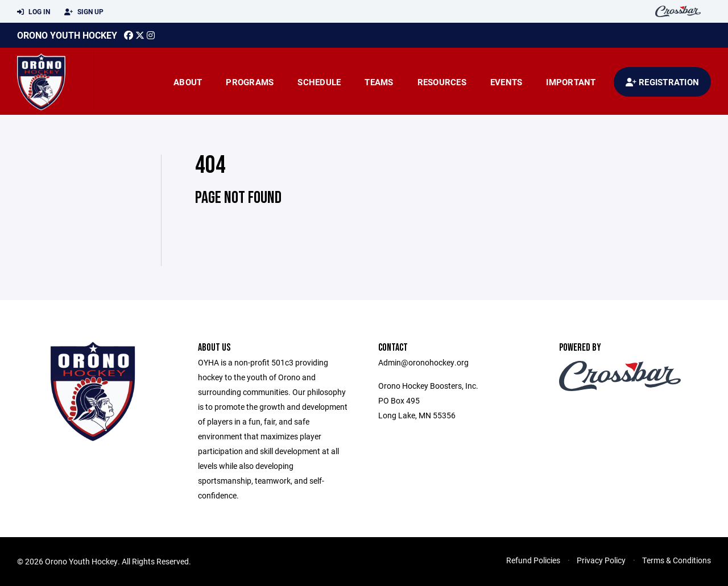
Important (571, 82)
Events (506, 82)
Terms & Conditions (677, 560)
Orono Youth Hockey (67, 35)
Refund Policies (533, 560)
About (188, 82)
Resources (442, 82)
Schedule (319, 82)
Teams (379, 82)
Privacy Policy (601, 560)
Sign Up (84, 12)
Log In (34, 12)
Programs (250, 82)
